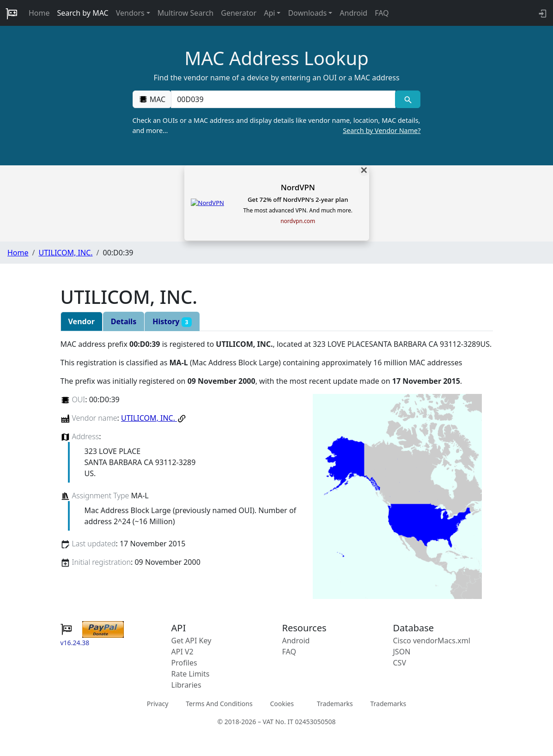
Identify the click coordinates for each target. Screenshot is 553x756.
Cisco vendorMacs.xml (432, 641)
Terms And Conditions (219, 704)
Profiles (184, 663)
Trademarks (335, 704)
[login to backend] (542, 13)
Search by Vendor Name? (382, 130)
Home (39, 13)
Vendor (82, 321)
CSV (400, 663)
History (172, 322)
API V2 (182, 652)
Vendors (130, 13)
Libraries (186, 685)
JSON (402, 652)
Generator (239, 13)
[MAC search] (408, 99)
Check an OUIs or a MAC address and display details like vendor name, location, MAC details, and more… (277, 126)
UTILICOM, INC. (65, 253)
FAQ (382, 13)
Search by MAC (83, 13)
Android (353, 13)
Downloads (307, 13)
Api (269, 13)
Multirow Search (185, 13)
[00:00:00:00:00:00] (283, 99)
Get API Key (191, 641)
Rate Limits (191, 674)
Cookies (282, 704)
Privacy (158, 704)
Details (124, 321)
